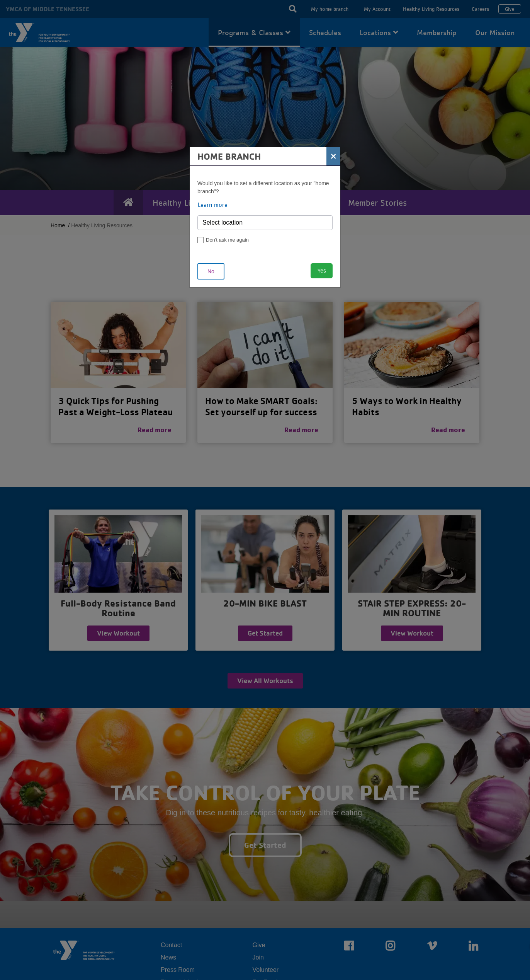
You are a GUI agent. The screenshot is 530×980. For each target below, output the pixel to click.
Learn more (213, 205)
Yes (322, 271)
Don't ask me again (227, 240)
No (211, 271)
